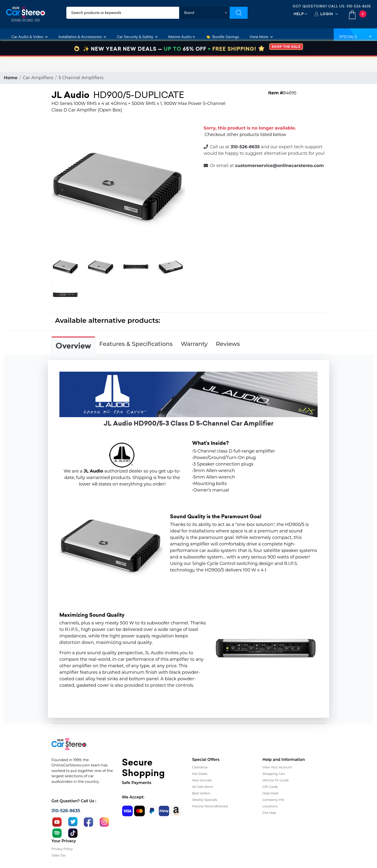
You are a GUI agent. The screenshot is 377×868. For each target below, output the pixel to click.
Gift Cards (270, 787)
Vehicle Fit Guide (276, 780)
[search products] (123, 13)
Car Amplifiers (38, 78)
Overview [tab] (73, 346)
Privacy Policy (62, 849)
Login (327, 14)
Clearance (200, 767)
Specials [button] (355, 37)
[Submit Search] (239, 13)
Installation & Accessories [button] (82, 37)
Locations (270, 806)
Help (299, 14)
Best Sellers (201, 793)
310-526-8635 (359, 6)
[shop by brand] (204, 13)
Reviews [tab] (228, 344)
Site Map (269, 813)
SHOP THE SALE (286, 62)
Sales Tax (58, 855)
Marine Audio (182, 37)
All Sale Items (203, 787)
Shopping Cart (274, 774)
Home (11, 78)
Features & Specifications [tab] (136, 344)
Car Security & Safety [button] (137, 37)
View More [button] (261, 37)
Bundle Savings (223, 37)
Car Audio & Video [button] (30, 37)
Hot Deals (200, 774)
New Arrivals (202, 780)
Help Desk (271, 793)
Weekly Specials (205, 800)
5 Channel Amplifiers (81, 78)
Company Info (273, 800)
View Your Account (277, 767)
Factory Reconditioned (210, 806)
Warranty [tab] (194, 344)
